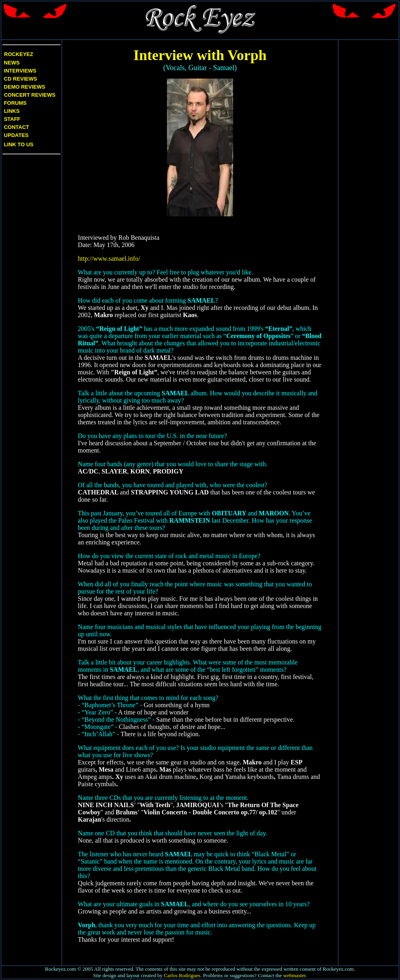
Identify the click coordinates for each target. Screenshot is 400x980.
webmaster (294, 975)
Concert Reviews (30, 95)
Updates (16, 135)
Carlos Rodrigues (182, 975)
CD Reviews (20, 79)
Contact (17, 127)
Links (12, 111)
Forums (15, 103)
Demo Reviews (24, 87)
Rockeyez (19, 54)
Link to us (18, 144)
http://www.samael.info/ (109, 258)
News (11, 63)
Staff (12, 119)
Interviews (19, 71)
